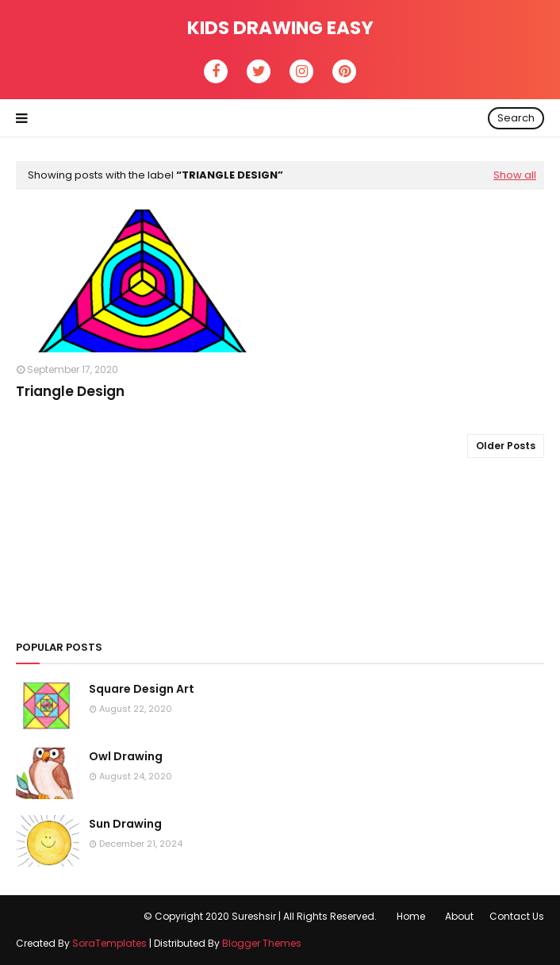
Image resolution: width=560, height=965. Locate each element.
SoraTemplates (109, 943)
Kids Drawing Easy (280, 28)
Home (411, 916)
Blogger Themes (262, 943)
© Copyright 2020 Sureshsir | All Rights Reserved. (260, 916)
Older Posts (506, 446)
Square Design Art (142, 689)
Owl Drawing (126, 756)
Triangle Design (70, 391)
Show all (515, 175)
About (459, 916)
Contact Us (517, 916)
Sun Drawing (125, 824)
